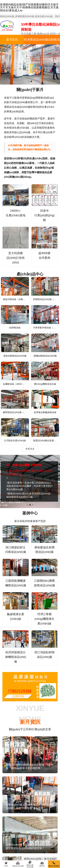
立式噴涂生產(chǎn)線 (15, 440)
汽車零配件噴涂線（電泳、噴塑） (46, 328)
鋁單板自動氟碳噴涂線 (45, 412)
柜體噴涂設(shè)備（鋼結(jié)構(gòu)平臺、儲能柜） (46, 299)
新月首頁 (12, 40)
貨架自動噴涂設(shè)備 (15, 356)
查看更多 (30, 449)
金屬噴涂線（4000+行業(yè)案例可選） (16, 384)
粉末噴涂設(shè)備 (36, 40)
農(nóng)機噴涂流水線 (45, 384)
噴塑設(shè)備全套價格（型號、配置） (46, 440)
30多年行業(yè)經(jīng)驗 (44, 215)
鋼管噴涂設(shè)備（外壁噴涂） (16, 412)
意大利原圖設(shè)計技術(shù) (16, 258)
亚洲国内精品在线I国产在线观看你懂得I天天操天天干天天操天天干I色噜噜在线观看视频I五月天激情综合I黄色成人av (29, 8)
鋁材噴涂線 (15, 328)
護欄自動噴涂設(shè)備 (45, 356)
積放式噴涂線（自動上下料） (16, 299)
